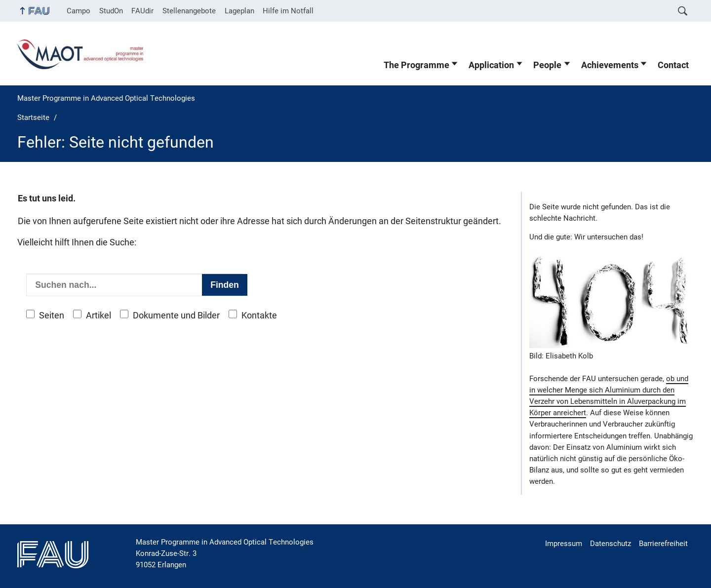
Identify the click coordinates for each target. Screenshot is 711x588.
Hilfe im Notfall (288, 11)
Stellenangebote (189, 11)
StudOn (111, 11)
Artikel (99, 315)
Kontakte (259, 315)
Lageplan (239, 11)
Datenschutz (611, 544)
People (547, 65)
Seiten (52, 315)
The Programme (416, 65)
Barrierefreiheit (663, 544)
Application (491, 65)
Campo (79, 11)
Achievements (610, 65)
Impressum (564, 544)
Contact (673, 65)
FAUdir (142, 11)
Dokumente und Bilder (176, 315)
